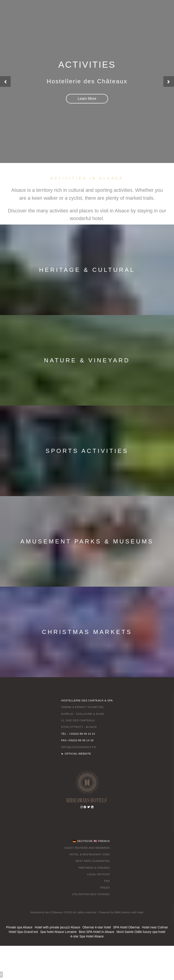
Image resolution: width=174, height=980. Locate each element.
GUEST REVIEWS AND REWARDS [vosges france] (87, 848)
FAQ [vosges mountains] (107, 881)
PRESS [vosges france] (105, 888)
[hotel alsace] (123, 913)
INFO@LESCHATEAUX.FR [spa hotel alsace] (79, 747)
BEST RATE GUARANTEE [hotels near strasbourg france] (93, 861)
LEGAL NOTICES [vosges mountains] (99, 874)
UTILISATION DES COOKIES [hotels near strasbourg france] (91, 895)
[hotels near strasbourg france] (89, 807)
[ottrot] (87, 786)
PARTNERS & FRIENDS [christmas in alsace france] (94, 868)
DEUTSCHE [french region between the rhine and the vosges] (85, 841)
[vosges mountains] (85, 807)
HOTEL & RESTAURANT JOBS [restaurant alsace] (90, 855)
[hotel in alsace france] (87, 99)
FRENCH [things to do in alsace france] (104, 841)
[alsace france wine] (92, 807)
